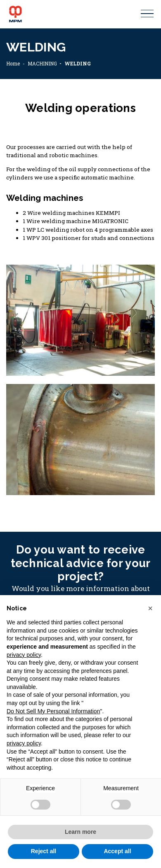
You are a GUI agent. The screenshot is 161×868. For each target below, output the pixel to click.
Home (13, 64)
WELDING (78, 64)
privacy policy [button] (24, 655)
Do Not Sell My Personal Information (53, 711)
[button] (150, 608)
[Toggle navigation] (147, 14)
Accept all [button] (117, 851)
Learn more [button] (80, 832)
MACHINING (42, 64)
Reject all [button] (44, 851)
